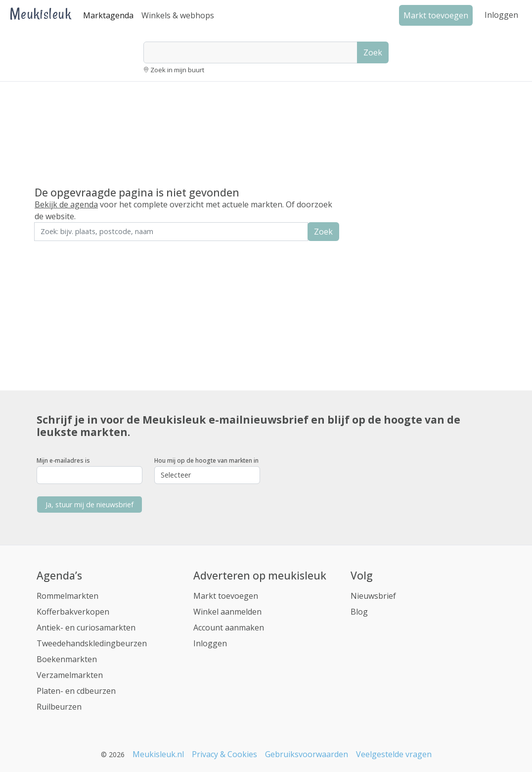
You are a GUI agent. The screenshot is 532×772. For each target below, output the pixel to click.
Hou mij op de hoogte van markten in (206, 460)
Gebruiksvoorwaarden (307, 754)
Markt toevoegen (226, 596)
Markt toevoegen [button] (436, 15)
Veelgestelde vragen (394, 754)
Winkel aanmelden (227, 612)
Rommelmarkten (67, 596)
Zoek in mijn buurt (177, 70)
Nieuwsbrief (373, 596)
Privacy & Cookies (224, 754)
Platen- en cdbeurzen (76, 691)
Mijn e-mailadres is (63, 460)
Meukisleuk (41, 14)
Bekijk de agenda (66, 204)
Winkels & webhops (178, 15)
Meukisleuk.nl (158, 754)
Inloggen (501, 15)
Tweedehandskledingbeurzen (92, 643)
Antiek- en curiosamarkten (86, 627)
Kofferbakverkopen (73, 612)
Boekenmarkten (67, 659)
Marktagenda (108, 15)
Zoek (373, 52)
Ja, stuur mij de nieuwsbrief (89, 505)
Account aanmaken (229, 627)
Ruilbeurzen (59, 707)
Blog (359, 612)
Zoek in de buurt (62, 248)
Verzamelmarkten (70, 675)
